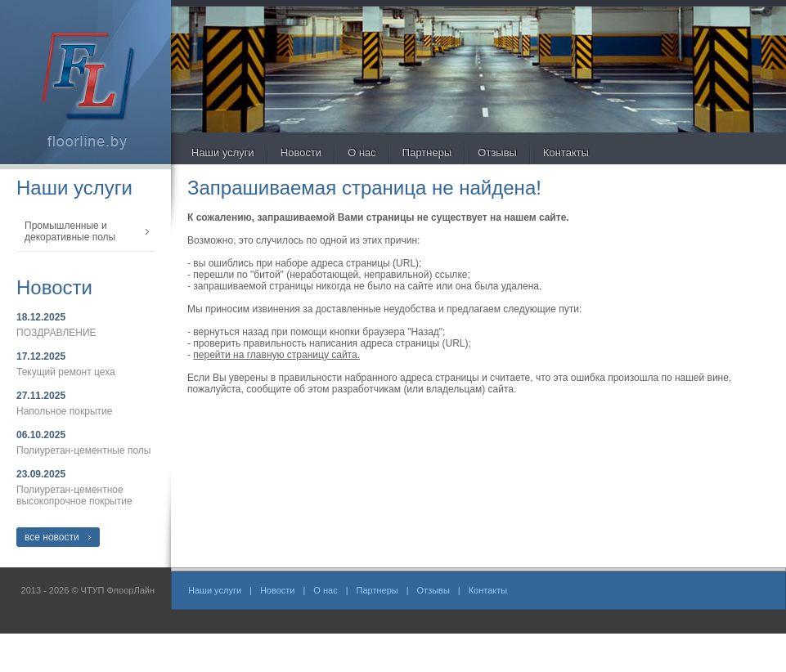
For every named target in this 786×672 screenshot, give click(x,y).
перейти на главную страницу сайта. (276, 355)
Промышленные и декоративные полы (70, 231)
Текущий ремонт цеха (66, 372)
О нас (362, 152)
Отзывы (497, 152)
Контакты (566, 152)
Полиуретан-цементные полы (83, 450)
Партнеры (427, 152)
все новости (52, 537)
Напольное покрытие (64, 411)
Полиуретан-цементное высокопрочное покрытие (74, 495)
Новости (301, 152)
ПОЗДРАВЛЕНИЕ (56, 333)
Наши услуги (223, 152)
